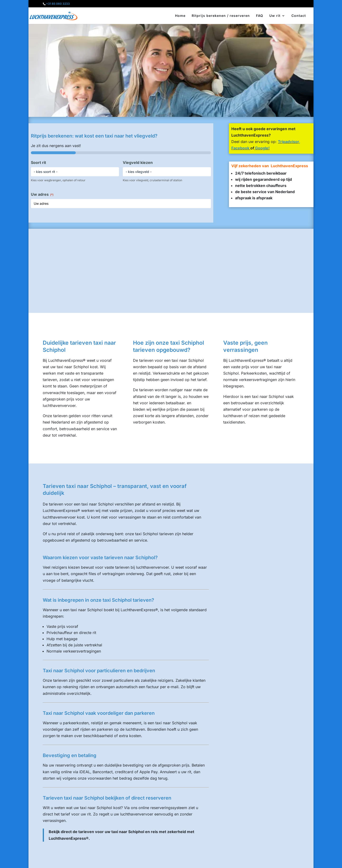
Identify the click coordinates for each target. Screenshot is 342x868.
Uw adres (42, 194)
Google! (262, 148)
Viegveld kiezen (138, 162)
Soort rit (38, 162)
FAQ (260, 16)
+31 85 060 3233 (58, 4)
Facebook (240, 148)
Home (180, 16)
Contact (299, 16)
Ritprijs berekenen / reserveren (221, 16)
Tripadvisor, (289, 142)
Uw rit (275, 16)
